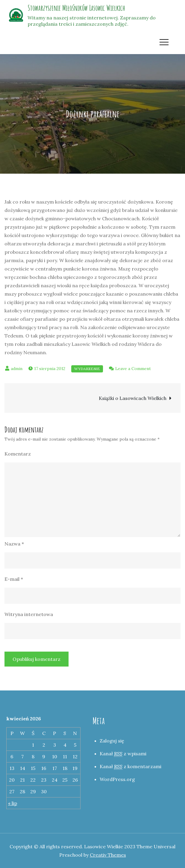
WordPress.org (117, 779)
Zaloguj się (112, 741)
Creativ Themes (108, 855)
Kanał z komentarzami (131, 767)
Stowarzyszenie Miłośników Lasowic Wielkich (76, 8)
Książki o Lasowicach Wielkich (133, 398)
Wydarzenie (87, 369)
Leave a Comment (133, 369)
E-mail (14, 579)
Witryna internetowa (29, 614)
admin (17, 369)
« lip (13, 803)
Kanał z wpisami (123, 754)
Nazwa (14, 544)
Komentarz (18, 454)
